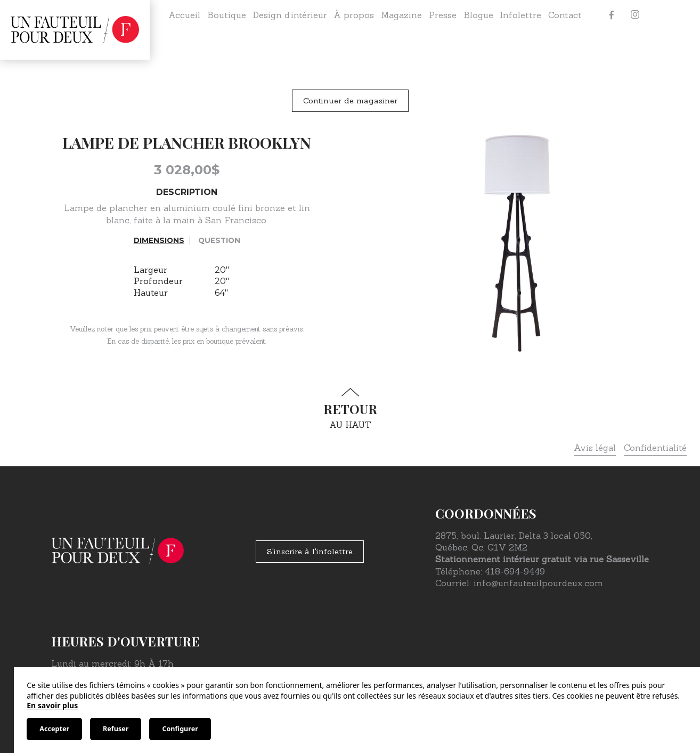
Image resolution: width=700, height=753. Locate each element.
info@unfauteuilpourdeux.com (538, 583)
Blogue (478, 15)
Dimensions (159, 240)
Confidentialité (655, 448)
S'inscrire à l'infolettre (310, 552)
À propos (354, 15)
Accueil (184, 15)
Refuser (116, 729)
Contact (565, 15)
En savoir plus (52, 705)
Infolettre (520, 15)
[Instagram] (635, 15)
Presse (443, 15)
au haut (350, 409)
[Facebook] (612, 15)
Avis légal (595, 448)
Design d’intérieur (290, 15)
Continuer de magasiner (350, 101)
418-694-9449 (515, 571)
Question (219, 240)
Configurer (180, 729)
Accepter (54, 729)
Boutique (227, 15)
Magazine (401, 15)
